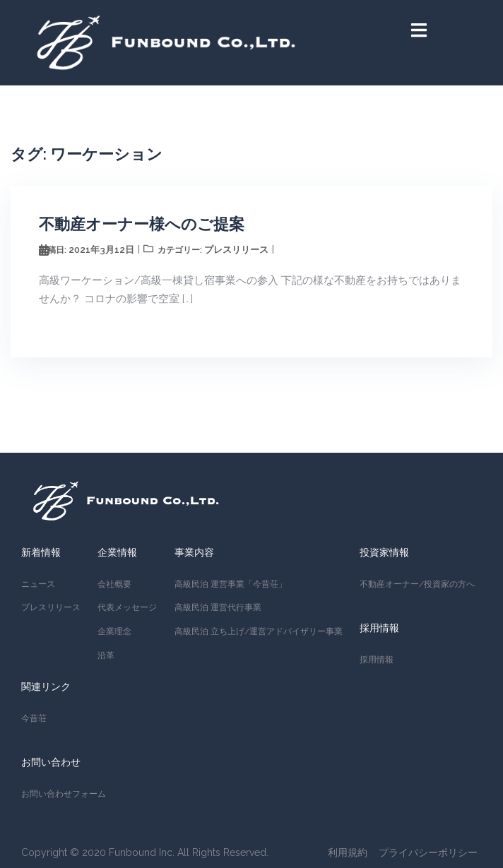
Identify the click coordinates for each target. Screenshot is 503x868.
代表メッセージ (127, 607)
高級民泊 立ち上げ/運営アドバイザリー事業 (259, 631)
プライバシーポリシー (428, 852)
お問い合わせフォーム (64, 794)
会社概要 (114, 584)
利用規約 (348, 852)
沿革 (106, 655)
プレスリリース (236, 250)
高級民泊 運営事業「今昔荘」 (231, 584)
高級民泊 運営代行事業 (218, 607)
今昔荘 (34, 718)
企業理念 (114, 631)
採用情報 (377, 660)
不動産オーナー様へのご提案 (142, 224)
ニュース (38, 584)
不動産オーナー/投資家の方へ (417, 584)
